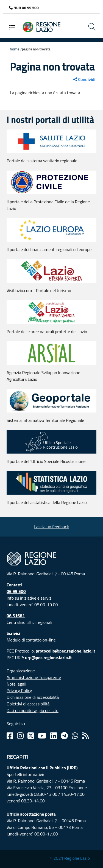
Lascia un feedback (51, 527)
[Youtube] (42, 736)
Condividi (84, 79)
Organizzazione (21, 671)
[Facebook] (10, 736)
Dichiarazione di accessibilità (33, 697)
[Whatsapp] (75, 736)
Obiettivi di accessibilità (28, 704)
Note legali (16, 684)
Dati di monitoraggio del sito (33, 710)
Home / (16, 49)
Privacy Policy (19, 691)
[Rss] (85, 736)
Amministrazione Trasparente (34, 677)
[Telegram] (64, 736)
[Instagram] (20, 736)
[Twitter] (31, 736)
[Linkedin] (54, 736)
